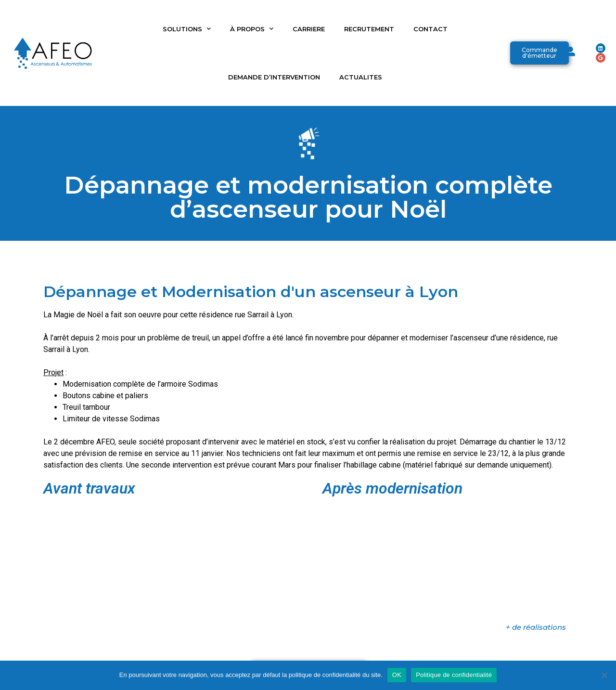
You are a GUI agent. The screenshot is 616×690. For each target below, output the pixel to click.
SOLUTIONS (187, 29)
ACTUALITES (361, 77)
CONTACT (430, 29)
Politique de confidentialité (454, 675)
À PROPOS (252, 29)
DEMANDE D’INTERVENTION (274, 77)
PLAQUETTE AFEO (276, 651)
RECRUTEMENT (369, 29)
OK (397, 675)
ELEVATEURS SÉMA (353, 651)
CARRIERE (309, 29)
